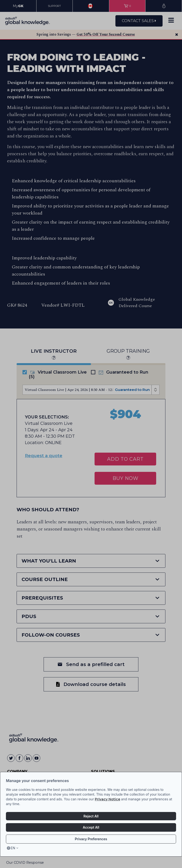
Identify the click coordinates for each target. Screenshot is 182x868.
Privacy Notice (107, 799)
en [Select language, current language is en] (13, 848)
